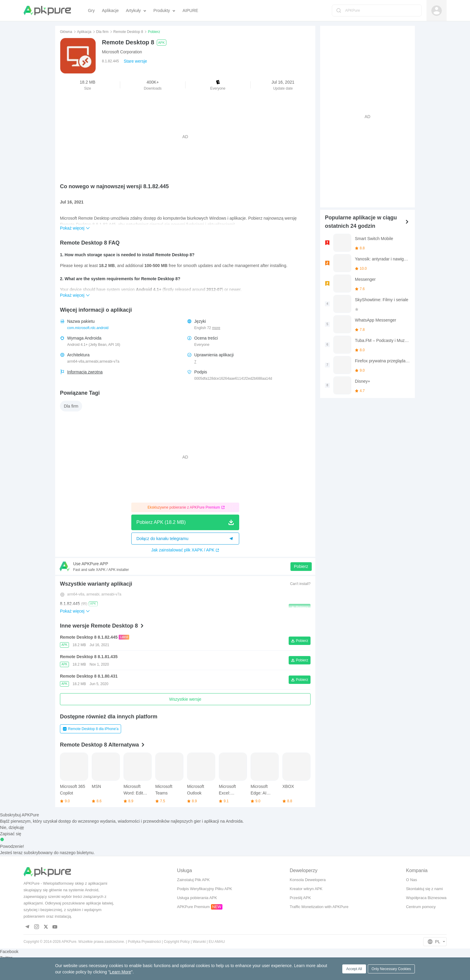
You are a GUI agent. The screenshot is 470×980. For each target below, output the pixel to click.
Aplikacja (84, 32)
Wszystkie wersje (185, 699)
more (216, 328)
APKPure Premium (193, 907)
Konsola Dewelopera (308, 880)
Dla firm (102, 32)
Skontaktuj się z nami (424, 889)
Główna (66, 32)
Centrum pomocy (421, 907)
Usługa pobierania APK (197, 898)
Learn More (120, 972)
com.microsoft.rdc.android (88, 328)
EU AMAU (217, 942)
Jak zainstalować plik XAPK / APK (185, 550)
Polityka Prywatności (144, 942)
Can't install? (300, 584)
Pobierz (301, 566)
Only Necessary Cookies (391, 969)
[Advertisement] (185, 137)
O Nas (411, 880)
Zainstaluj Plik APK (193, 880)
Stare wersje (135, 61)
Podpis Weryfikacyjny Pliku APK (204, 889)
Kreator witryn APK (306, 889)
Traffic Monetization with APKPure (319, 907)
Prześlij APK (300, 898)
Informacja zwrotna (85, 372)
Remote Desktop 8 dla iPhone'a (91, 729)
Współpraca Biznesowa (426, 898)
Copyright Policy (177, 942)
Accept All (354, 969)
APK (162, 43)
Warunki (199, 942)
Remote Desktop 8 (128, 32)
